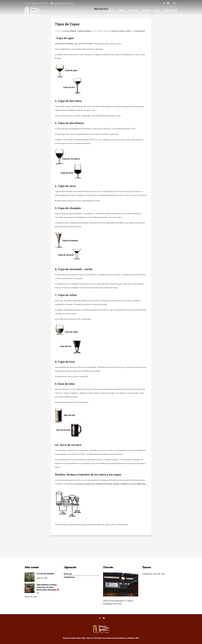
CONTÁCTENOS (171, 10)
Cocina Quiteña (70, 31)
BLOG (157, 10)
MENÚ (122, 10)
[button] (68, 79)
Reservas (68, 574)
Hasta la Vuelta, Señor (121, 31)
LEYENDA (146, 10)
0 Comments (140, 31)
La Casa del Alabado (45, 574)
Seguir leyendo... (62, 530)
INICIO (112, 10)
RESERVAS (133, 10)
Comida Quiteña (84, 31)
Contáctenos (69, 577)
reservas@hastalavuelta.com (63, 3)
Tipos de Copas (67, 24)
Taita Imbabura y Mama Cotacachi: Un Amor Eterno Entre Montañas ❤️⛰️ (48, 588)
